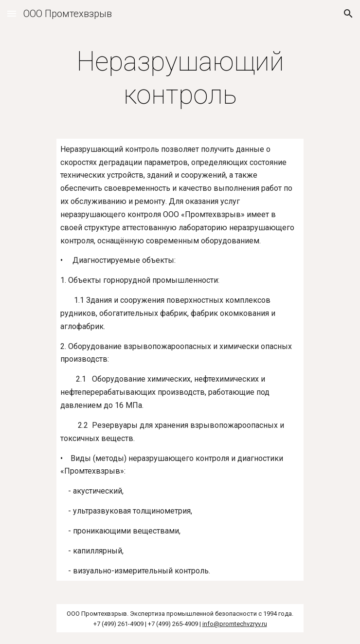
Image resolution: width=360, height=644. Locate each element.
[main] (180, 78)
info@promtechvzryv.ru (235, 624)
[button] (12, 13)
